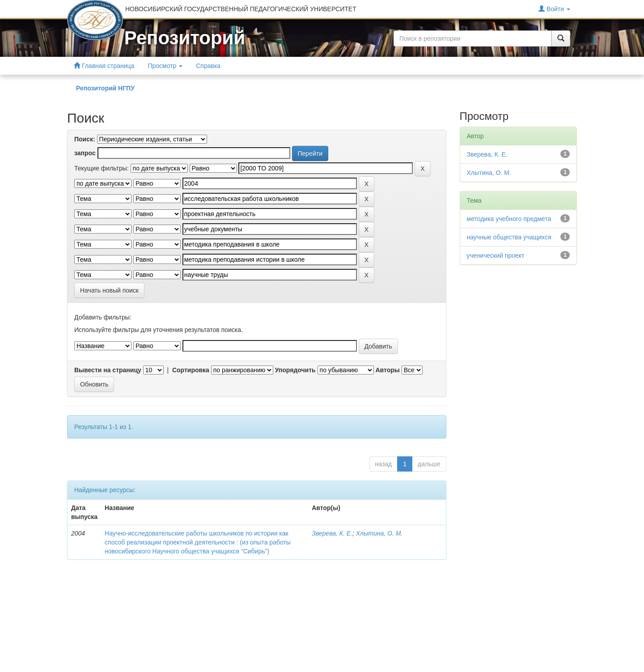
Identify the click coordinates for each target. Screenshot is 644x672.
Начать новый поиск (109, 290)
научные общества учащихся (509, 237)
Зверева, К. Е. (332, 533)
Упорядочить (295, 370)
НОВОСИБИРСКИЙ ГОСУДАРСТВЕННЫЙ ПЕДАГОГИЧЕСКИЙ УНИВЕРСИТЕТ (241, 9)
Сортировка (191, 370)
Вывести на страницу (108, 370)
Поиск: (85, 139)
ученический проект (496, 255)
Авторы (387, 370)
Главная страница (104, 66)
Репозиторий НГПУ (105, 88)
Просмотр (165, 66)
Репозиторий (185, 38)
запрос (85, 153)
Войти (554, 9)
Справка (208, 66)
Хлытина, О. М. (379, 533)
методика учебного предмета (509, 219)
